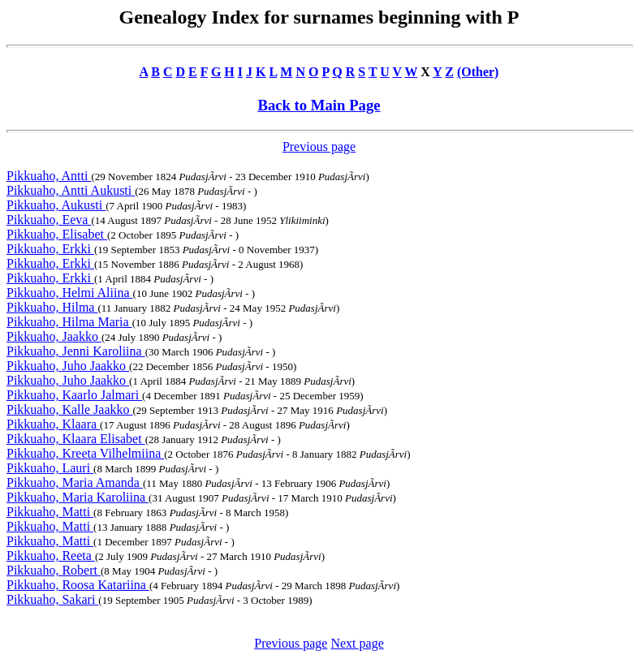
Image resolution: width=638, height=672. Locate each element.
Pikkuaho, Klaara (53, 424)
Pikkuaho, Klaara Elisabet (76, 439)
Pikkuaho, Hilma (52, 307)
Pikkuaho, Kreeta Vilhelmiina (85, 453)
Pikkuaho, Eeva (49, 220)
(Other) (478, 72)
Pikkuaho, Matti (50, 512)
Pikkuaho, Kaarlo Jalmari (74, 395)
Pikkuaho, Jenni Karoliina (76, 351)
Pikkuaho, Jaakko (54, 336)
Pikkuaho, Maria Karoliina (78, 497)
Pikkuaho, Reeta (51, 556)
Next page (357, 643)
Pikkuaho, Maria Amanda (75, 482)
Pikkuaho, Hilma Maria (69, 322)
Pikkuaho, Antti (49, 176)
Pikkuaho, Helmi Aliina (70, 293)
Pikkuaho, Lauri (50, 468)
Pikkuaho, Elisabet (57, 234)
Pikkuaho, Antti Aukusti (71, 190)
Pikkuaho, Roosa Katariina (78, 585)
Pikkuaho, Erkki (50, 249)
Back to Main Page (319, 105)
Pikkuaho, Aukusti (56, 205)
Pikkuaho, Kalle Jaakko (70, 409)
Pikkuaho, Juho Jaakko (68, 366)
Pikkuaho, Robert (54, 570)
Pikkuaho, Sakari (52, 599)
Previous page (319, 146)
